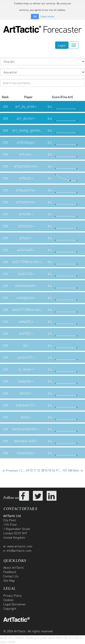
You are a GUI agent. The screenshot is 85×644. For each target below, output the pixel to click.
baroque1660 (25, 441)
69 (27, 470)
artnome (25, 226)
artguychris (25, 190)
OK (35, 17)
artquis (25, 238)
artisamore (25, 202)
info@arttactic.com (19, 550)
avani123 (25, 274)
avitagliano (25, 297)
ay (25, 345)
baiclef (25, 393)
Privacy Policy (12, 595)
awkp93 (25, 321)
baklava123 (25, 405)
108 (70, 470)
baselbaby (25, 453)
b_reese (25, 369)
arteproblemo (25, 166)
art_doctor (25, 118)
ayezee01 (25, 357)
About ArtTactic (14, 567)
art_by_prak (25, 106)
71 (35, 470)
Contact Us (11, 576)
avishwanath (25, 286)
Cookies (8, 600)
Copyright (10, 608)
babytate (25, 381)
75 (50, 470)
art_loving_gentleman (30, 130)
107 (65, 470)
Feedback (10, 572)
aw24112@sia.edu (26, 309)
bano (25, 417)
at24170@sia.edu (26, 262)
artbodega (25, 142)
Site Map (9, 580)
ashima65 (25, 250)
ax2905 (25, 333)
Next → (78, 470)
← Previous (10, 470)
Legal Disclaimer (14, 604)
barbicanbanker (25, 429)
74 (46, 470)
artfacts (25, 178)
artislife (25, 214)
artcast (25, 154)
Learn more (47, 16)
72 (39, 470)
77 (57, 470)
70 (31, 470)
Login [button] (62, 45)
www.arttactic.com (20, 546)
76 (53, 470)
